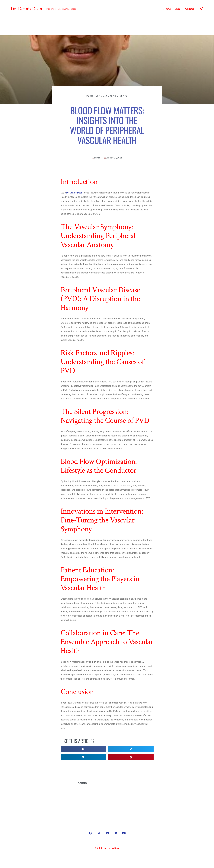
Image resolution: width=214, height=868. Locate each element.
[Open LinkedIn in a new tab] (107, 833)
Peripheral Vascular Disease (107, 96)
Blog (178, 9)
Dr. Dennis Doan (74, 193)
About (167, 9)
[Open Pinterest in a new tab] (116, 833)
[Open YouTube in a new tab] (124, 833)
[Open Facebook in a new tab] (90, 833)
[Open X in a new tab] (99, 833)
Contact (190, 9)
